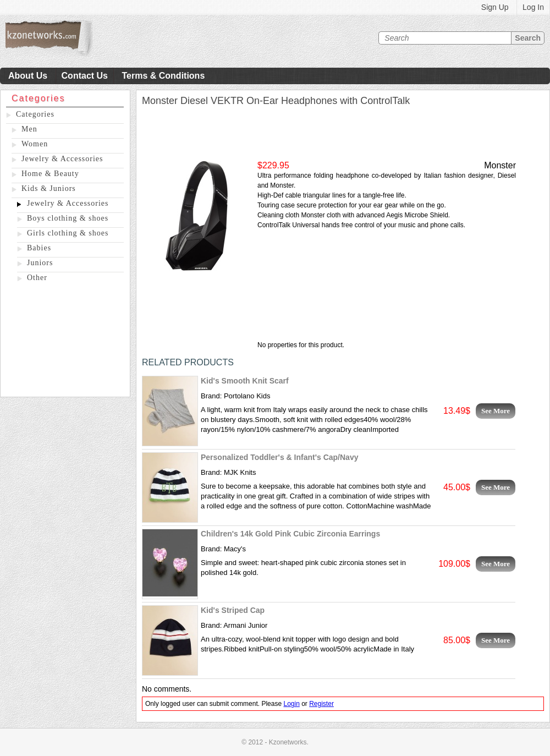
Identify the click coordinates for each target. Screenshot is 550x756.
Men (29, 129)
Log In (533, 7)
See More (496, 411)
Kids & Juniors (49, 188)
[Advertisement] (65, 342)
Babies (39, 248)
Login (291, 704)
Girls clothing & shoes (68, 233)
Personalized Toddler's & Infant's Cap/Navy (279, 457)
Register (321, 704)
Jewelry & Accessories (62, 159)
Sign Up (495, 7)
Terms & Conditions (163, 76)
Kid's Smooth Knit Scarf (245, 381)
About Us (28, 76)
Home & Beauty (50, 174)
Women (35, 144)
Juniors (40, 263)
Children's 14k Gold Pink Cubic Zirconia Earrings (290, 534)
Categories (35, 114)
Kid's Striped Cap (233, 610)
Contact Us (85, 76)
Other (37, 278)
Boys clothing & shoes (68, 218)
